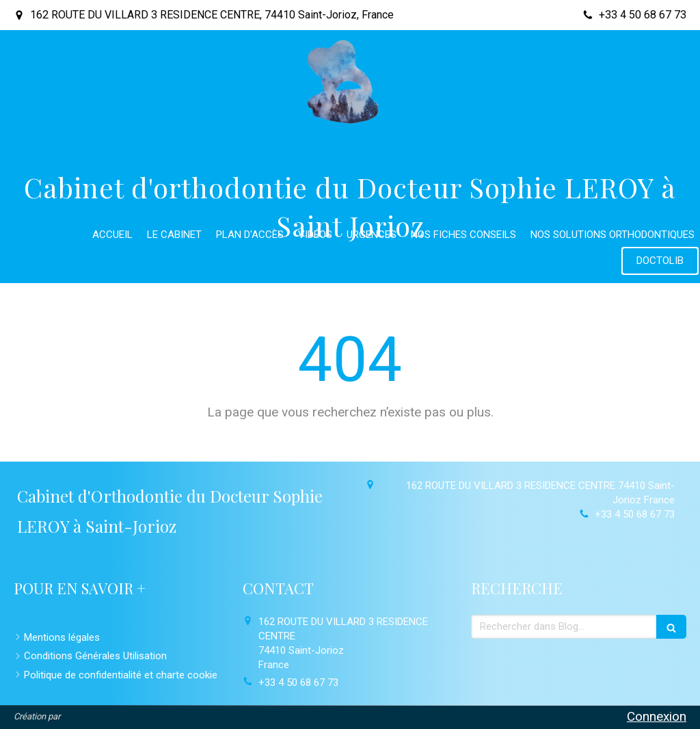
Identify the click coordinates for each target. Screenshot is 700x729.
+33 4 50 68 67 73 (635, 514)
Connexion (657, 716)
